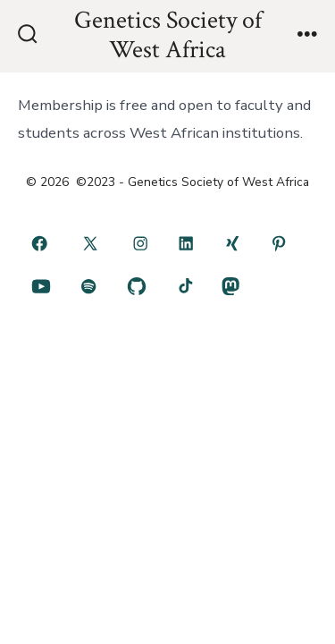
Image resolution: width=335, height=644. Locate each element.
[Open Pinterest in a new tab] (279, 243)
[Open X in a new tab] (90, 243)
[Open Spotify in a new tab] (89, 286)
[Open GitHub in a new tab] (136, 286)
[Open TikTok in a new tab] (184, 286)
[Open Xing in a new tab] (232, 243)
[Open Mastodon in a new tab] (230, 286)
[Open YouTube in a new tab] (41, 286)
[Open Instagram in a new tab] (140, 243)
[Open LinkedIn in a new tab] (187, 243)
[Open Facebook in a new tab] (39, 243)
